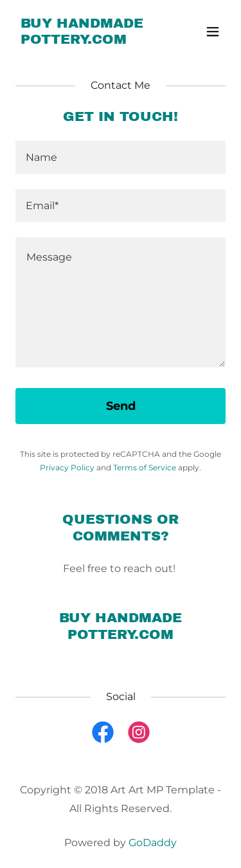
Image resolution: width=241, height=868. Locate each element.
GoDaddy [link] (153, 843)
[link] (89, 40)
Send (121, 406)
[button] (213, 32)
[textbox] (121, 157)
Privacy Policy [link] (67, 467)
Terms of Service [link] (145, 467)
